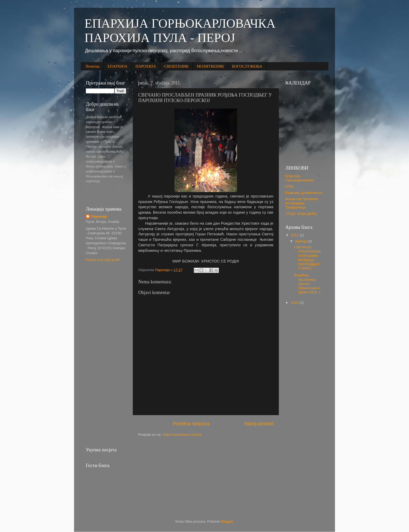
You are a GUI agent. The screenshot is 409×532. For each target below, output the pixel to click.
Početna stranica (191, 424)
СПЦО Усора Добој (301, 214)
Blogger (227, 521)
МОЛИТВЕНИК (210, 66)
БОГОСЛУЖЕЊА (247, 66)
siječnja (301, 241)
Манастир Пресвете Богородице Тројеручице (302, 203)
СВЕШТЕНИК (176, 66)
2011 (295, 235)
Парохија (99, 216)
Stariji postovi (259, 424)
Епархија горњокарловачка (300, 178)
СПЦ (289, 186)
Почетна (92, 66)
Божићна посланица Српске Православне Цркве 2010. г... (308, 284)
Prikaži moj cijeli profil (103, 260)
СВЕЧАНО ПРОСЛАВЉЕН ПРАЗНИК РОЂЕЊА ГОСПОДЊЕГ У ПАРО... (308, 258)
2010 (295, 303)
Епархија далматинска (304, 193)
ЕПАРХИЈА (117, 66)
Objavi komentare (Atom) (182, 435)
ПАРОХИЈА (146, 66)
